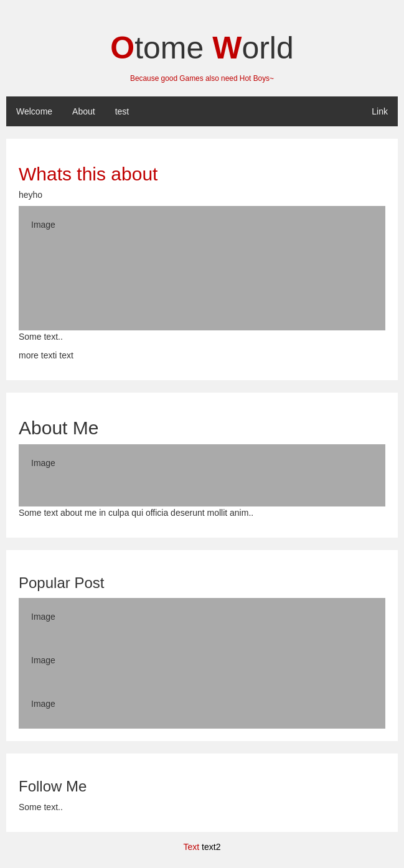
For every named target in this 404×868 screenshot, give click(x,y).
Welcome (34, 111)
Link (380, 111)
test (122, 111)
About (84, 111)
